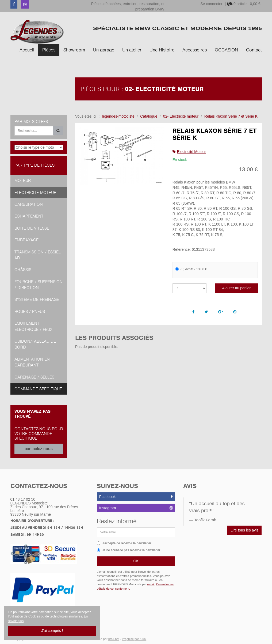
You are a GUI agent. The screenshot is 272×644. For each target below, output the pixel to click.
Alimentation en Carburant (32, 362)
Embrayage (26, 240)
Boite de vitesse (32, 228)
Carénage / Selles (34, 377)
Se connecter (211, 4)
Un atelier (132, 50)
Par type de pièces (35, 165)
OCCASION (226, 50)
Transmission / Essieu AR (38, 255)
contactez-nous (39, 449)
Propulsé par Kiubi (134, 639)
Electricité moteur (35, 193)
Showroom (74, 50)
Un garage (104, 50)
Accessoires (195, 50)
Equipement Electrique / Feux (33, 326)
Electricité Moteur (191, 152)
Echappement (29, 216)
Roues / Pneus (30, 312)
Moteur (23, 181)
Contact (254, 50)
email (151, 584)
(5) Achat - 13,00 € (191, 269)
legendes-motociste (118, 116)
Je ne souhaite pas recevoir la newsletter (129, 550)
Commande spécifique (38, 389)
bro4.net (114, 639)
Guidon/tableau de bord (35, 344)
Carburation (29, 204)
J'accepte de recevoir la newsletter (124, 543)
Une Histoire (162, 50)
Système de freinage (37, 299)
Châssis (23, 270)
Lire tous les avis (244, 530)
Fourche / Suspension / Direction (39, 285)
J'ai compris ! (52, 631)
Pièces (49, 50)
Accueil (27, 50)
